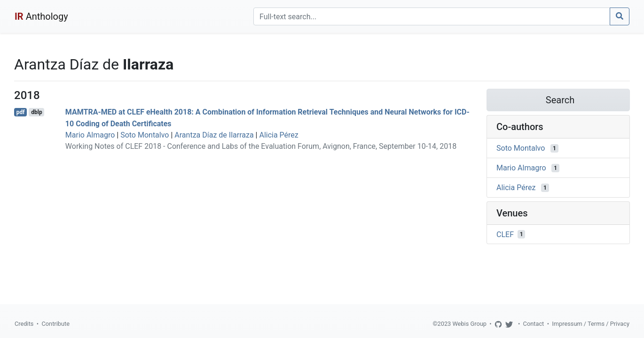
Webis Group (469, 324)
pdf (21, 112)
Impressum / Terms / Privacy (591, 324)
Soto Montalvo (145, 135)
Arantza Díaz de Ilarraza (214, 135)
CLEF (505, 234)
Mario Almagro (90, 135)
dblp (36, 112)
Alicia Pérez (279, 135)
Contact (534, 324)
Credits (24, 324)
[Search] (432, 16)
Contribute (55, 324)
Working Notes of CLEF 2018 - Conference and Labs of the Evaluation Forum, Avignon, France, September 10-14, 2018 (261, 146)
